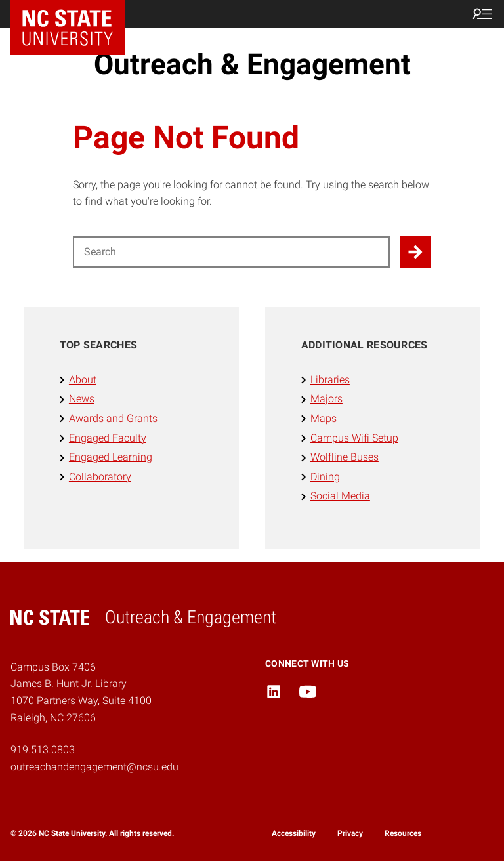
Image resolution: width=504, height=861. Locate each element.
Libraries (330, 380)
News (82, 399)
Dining (325, 477)
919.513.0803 (43, 750)
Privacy (350, 833)
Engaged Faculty (108, 438)
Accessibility (294, 833)
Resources (403, 833)
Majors (326, 399)
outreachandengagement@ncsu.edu (94, 767)
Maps (324, 418)
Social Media (340, 496)
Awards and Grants (113, 418)
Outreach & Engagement (252, 64)
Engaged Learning (111, 457)
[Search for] (231, 252)
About (83, 380)
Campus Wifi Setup (354, 438)
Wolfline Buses (345, 457)
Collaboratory (100, 477)
